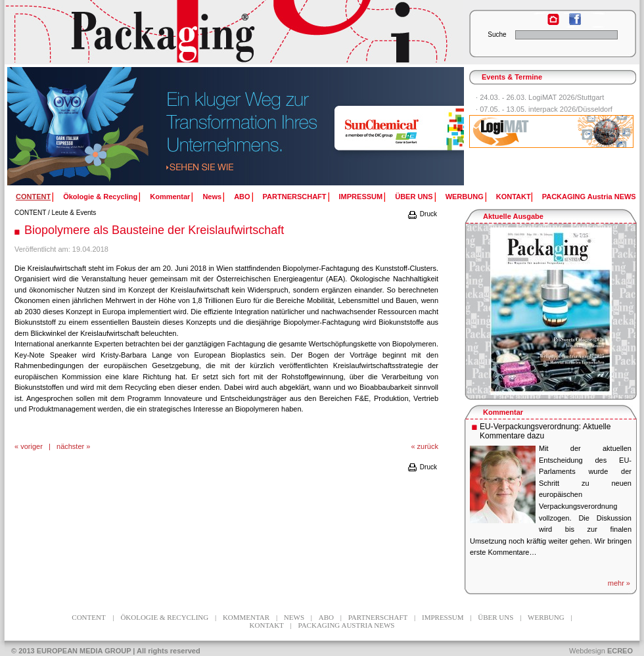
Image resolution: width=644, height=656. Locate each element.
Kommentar (170, 197)
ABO (242, 197)
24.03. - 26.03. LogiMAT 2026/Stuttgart (542, 97)
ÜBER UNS (414, 197)
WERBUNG (465, 197)
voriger (32, 446)
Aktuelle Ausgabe (513, 216)
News (212, 197)
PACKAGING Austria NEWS (589, 197)
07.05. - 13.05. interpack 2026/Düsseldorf (546, 109)
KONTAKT (514, 197)
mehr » (619, 583)
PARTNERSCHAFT (295, 197)
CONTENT (30, 213)
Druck (422, 214)
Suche (497, 35)
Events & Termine (512, 77)
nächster (70, 446)
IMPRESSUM (361, 197)
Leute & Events (74, 213)
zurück (428, 446)
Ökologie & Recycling (100, 197)
